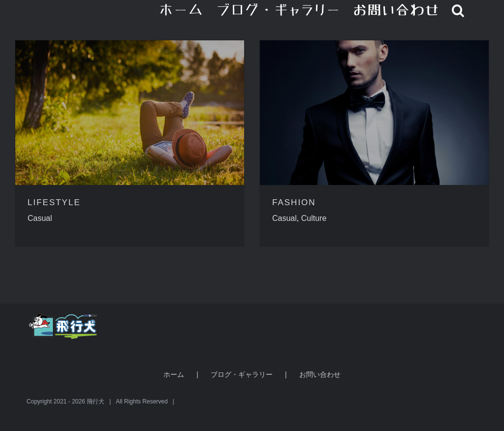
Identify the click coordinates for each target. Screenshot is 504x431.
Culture (314, 218)
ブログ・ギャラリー (242, 374)
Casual (40, 218)
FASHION (294, 202)
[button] (458, 10)
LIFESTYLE (54, 202)
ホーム (174, 374)
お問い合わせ (320, 374)
